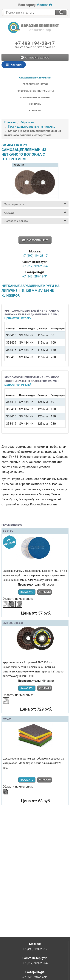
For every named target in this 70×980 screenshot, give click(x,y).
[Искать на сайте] (61, 13)
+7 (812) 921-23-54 (35, 266)
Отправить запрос (35, 58)
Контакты (35, 111)
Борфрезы (35, 104)
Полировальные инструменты (35, 91)
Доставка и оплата (16, 221)
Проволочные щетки (35, 84)
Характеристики (14, 204)
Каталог (14, 65)
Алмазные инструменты (35, 98)
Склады (9, 213)
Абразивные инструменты (35, 78)
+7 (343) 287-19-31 (35, 276)
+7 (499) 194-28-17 (35, 256)
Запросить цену (35, 240)
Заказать (27, 592)
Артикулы (45, 592)
